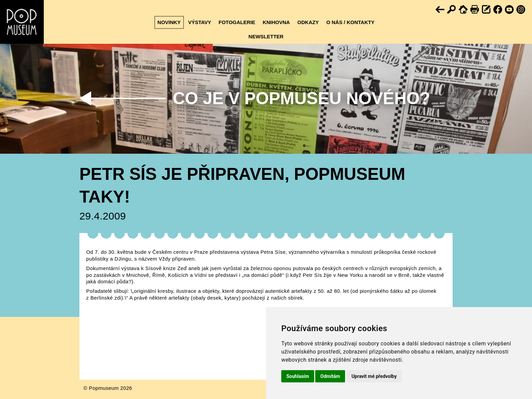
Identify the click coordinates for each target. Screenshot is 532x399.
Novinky (169, 22)
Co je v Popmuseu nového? (301, 98)
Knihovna (276, 22)
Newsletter (266, 36)
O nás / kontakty (350, 22)
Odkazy (308, 22)
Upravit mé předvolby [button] (374, 376)
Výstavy (199, 22)
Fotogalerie (237, 22)
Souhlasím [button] (298, 376)
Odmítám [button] (330, 376)
